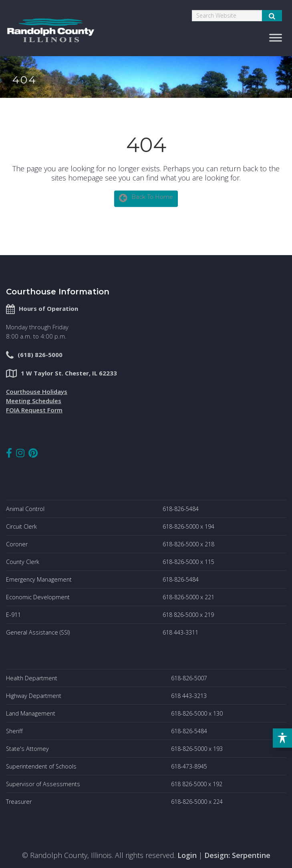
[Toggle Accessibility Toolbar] (282, 738)
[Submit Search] (272, 16)
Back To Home (146, 198)
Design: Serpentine (237, 855)
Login (187, 855)
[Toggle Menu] (276, 38)
